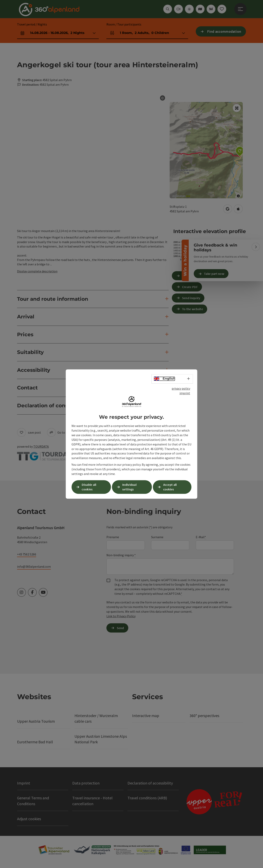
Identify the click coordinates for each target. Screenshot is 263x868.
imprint (185, 393)
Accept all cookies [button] (170, 487)
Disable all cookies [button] (89, 487)
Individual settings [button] (129, 487)
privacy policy (181, 388)
